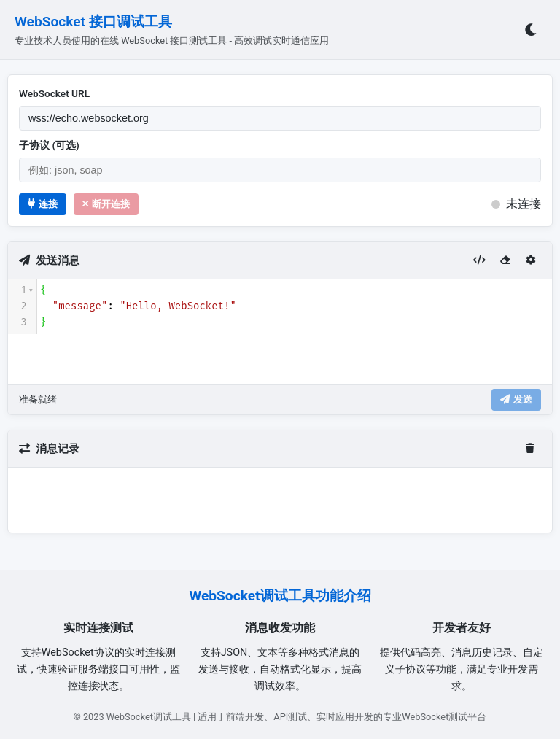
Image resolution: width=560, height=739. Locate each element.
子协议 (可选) (49, 145)
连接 (43, 204)
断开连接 (106, 204)
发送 (516, 399)
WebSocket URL (54, 93)
